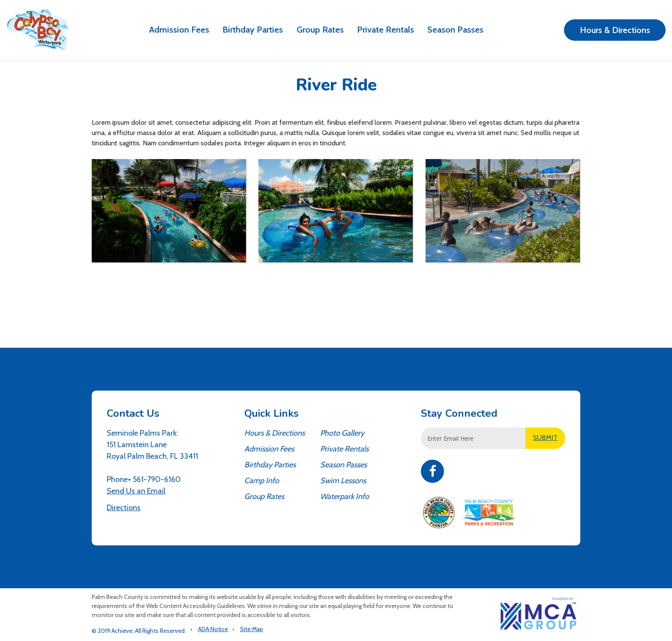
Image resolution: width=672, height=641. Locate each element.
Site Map (252, 629)
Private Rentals (385, 29)
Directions (124, 508)
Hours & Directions (615, 30)
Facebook (432, 471)
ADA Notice (213, 629)
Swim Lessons (343, 481)
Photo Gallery (342, 433)
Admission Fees (179, 29)
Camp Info (262, 481)
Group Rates (320, 29)
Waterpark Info (345, 497)
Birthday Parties (253, 29)
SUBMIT (545, 438)
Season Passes (455, 29)
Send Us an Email (136, 491)
